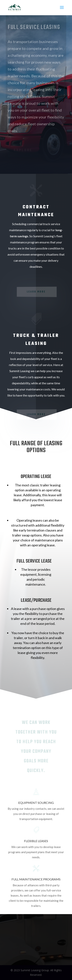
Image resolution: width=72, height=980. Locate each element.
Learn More (36, 414)
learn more (36, 292)
